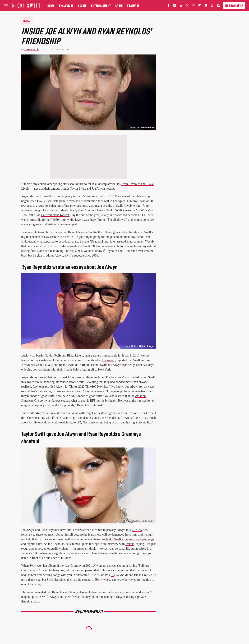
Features (133, 5)
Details (130, 544)
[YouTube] (175, 6)
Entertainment (101, 5)
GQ (79, 422)
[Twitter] (187, 6)
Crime (119, 5)
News (51, 5)
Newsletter (234, 5)
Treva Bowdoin (32, 49)
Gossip (82, 5)
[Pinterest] (193, 6)
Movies (27, 21)
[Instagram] (181, 6)
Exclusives (66, 5)
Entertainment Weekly (141, 241)
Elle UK (137, 530)
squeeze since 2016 (86, 255)
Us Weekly (109, 360)
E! (112, 575)
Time (73, 387)
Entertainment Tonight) (56, 215)
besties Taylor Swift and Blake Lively (60, 355)
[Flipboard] (200, 6)
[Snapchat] (206, 6)
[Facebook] (169, 6)
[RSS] (218, 6)
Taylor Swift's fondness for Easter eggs (130, 539)
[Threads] (212, 6)
